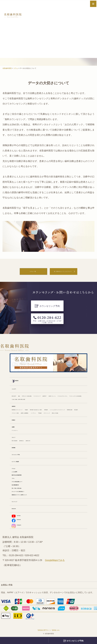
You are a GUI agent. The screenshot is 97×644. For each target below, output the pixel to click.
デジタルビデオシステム (41, 387)
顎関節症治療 (64, 405)
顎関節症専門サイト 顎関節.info (49, 636)
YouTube (19, 520)
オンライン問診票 (20, 463)
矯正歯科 (76, 405)
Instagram (19, 531)
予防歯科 (68, 408)
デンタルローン (19, 430)
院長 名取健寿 (18, 441)
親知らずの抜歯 (35, 412)
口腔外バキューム (20, 387)
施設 (26, 383)
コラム (15, 481)
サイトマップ (18, 506)
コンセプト (17, 376)
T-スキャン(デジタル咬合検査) (68, 387)
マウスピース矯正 (20, 408)
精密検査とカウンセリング (24, 401)
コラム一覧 (25, 272)
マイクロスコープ (62, 383)
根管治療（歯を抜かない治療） (62, 401)
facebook (19, 525)
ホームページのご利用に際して (26, 495)
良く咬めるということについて (63, 272)
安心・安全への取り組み (23, 491)
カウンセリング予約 (21, 455)
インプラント (56, 408)
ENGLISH (16, 513)
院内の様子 (17, 383)
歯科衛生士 (31, 441)
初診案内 (18, 368)
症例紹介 (16, 419)
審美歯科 (16, 405)
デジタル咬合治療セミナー (24, 484)
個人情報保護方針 (20, 488)
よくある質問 (18, 473)
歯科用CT (76, 383)
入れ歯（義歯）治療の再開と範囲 (27, 390)
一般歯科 (42, 401)
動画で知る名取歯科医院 (23, 477)
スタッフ (16, 437)
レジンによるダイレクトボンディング (39, 405)
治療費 (15, 426)
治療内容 (16, 398)
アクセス (16, 470)
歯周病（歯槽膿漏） (39, 408)
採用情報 (16, 448)
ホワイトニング (19, 412)
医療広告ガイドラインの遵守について (29, 498)
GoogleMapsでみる (55, 566)
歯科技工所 (44, 441)
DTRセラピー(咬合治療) (41, 383)
